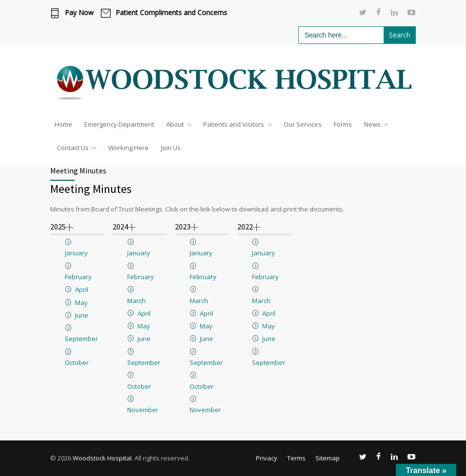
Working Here (128, 148)
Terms (296, 458)
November (143, 410)
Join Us (171, 148)
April (82, 289)
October (77, 362)
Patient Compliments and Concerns (171, 13)
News (372, 124)
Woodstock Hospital (102, 458)
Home (63, 124)
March (136, 301)
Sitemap (328, 458)
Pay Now (79, 13)
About (175, 124)
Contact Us (73, 148)
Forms (343, 124)
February (78, 277)
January (76, 253)
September (81, 339)
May (81, 303)
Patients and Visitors (234, 124)
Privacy (267, 458)
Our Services (303, 124)
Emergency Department (119, 124)
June (82, 315)
